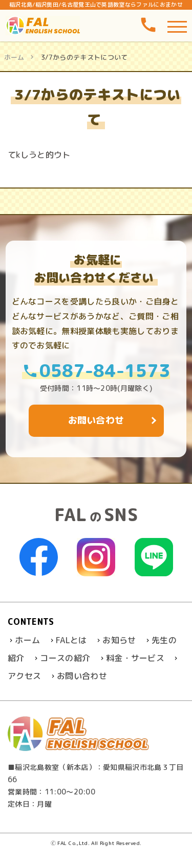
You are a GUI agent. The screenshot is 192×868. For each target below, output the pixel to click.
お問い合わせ (82, 676)
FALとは (71, 640)
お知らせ (119, 640)
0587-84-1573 (96, 370)
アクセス (24, 676)
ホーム (14, 57)
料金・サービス (135, 658)
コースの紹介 (65, 658)
